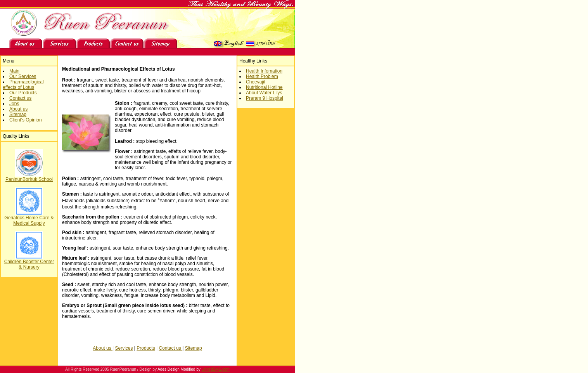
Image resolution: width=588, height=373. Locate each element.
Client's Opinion (26, 120)
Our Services (23, 76)
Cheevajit (256, 82)
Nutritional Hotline (264, 87)
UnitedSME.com (216, 369)
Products (146, 348)
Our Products (23, 93)
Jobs (14, 104)
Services (124, 348)
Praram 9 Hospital (265, 98)
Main (14, 71)
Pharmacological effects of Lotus (23, 85)
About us (18, 109)
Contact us (20, 98)
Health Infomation (264, 71)
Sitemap (18, 115)
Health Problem (262, 76)
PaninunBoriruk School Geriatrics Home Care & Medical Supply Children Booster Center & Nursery (29, 221)
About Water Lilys (264, 93)
